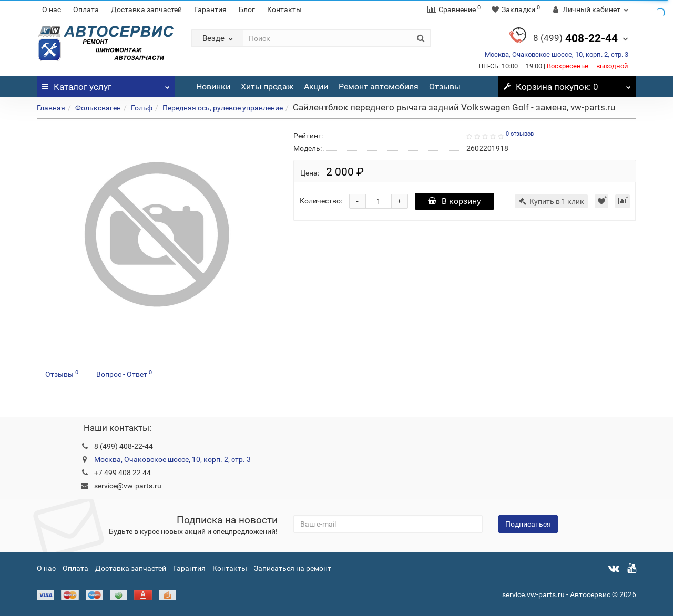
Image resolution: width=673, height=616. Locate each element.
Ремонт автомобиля (379, 86)
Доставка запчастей (146, 9)
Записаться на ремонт (293, 568)
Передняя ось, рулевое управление (223, 108)
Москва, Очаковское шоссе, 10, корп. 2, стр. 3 (557, 54)
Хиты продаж (267, 86)
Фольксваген (98, 108)
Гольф (142, 108)
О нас (52, 9)
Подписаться (528, 524)
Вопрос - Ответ (124, 374)
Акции (316, 86)
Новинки (213, 86)
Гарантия (210, 9)
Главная (51, 108)
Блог (247, 9)
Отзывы (445, 86)
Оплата (86, 9)
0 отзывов (520, 134)
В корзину (455, 201)
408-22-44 (575, 38)
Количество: (321, 201)
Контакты (284, 9)
